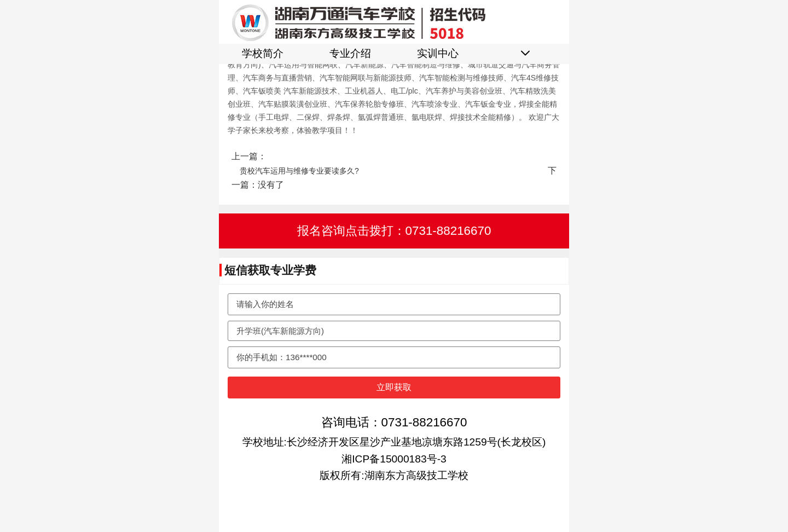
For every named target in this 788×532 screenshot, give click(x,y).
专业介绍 (350, 53)
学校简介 (263, 53)
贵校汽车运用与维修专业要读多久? (299, 171)
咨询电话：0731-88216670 (394, 422)
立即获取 (394, 387)
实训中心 (438, 53)
